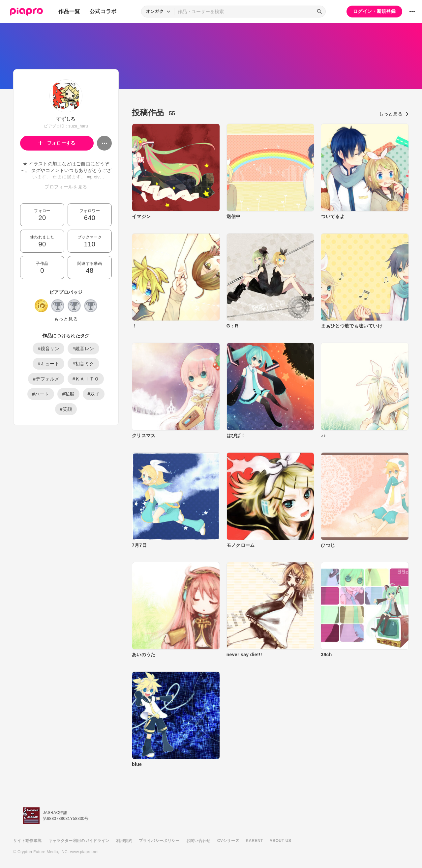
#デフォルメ (46, 379)
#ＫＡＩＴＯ (86, 379)
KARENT (255, 841)
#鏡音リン (48, 349)
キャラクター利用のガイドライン (79, 841)
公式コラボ (103, 11)
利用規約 (124, 841)
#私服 (68, 394)
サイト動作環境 (27, 841)
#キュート (48, 364)
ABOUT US (280, 841)
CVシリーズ (228, 841)
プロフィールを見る (66, 187)
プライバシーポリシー (159, 841)
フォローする (57, 143)
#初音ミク (83, 364)
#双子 (94, 394)
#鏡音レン (83, 349)
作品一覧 (69, 11)
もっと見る (66, 319)
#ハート (41, 394)
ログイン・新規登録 (374, 11)
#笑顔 (66, 409)
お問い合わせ (198, 841)
